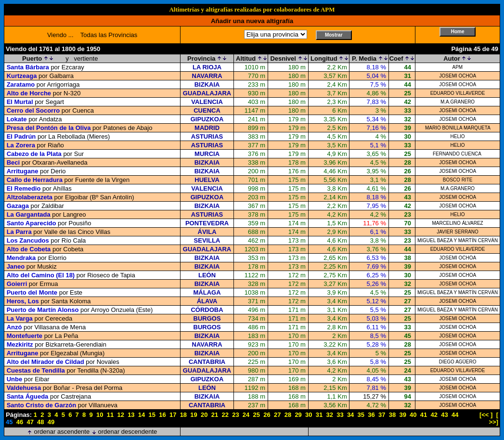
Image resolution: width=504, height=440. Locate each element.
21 (215, 415)
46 (20, 422)
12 (120, 415)
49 (51, 422)
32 (329, 415)
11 (110, 415)
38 (392, 415)
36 (371, 415)
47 (30, 422)
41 (424, 415)
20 (204, 415)
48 (40, 422)
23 (235, 415)
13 (131, 415)
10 (100, 415)
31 (319, 415)
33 (340, 415)
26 (267, 415)
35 (361, 415)
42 (434, 415)
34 (350, 415)
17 (173, 415)
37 (382, 415)
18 (183, 415)
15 (152, 415)
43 (444, 415)
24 (246, 415)
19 (194, 415)
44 (455, 415)
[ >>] (493, 418)
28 (288, 415)
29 (298, 415)
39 (402, 415)
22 (225, 415)
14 (142, 415)
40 (413, 415)
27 (277, 415)
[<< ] (486, 415)
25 (257, 415)
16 (162, 415)
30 (309, 415)
